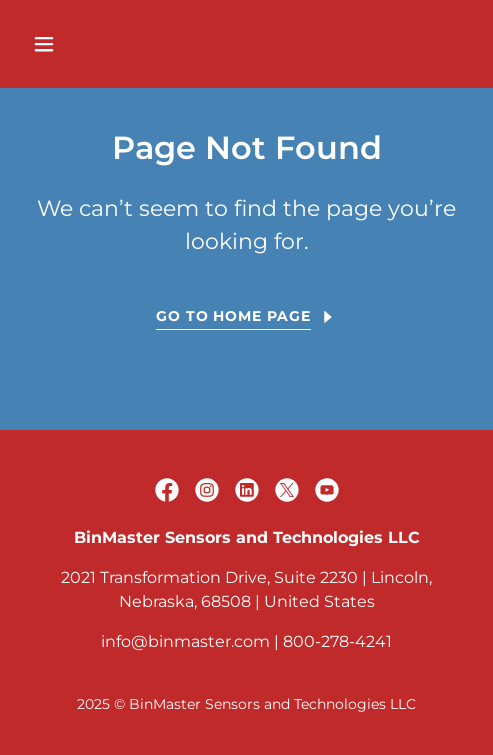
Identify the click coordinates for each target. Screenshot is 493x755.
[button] (75, 44)
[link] (167, 490)
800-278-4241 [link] (337, 641)
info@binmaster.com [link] (185, 641)
